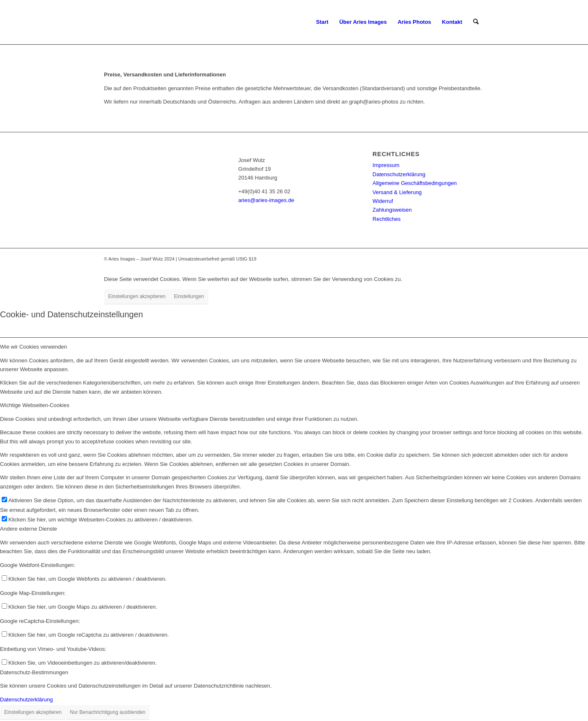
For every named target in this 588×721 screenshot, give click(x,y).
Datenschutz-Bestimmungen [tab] (34, 672)
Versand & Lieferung (397, 192)
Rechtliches (387, 219)
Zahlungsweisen (392, 210)
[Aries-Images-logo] (141, 22)
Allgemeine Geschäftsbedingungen (415, 183)
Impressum (386, 165)
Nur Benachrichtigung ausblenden (108, 712)
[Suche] (476, 22)
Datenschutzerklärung (399, 174)
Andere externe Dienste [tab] (29, 529)
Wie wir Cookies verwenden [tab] (33, 347)
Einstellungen (189, 296)
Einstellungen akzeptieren (137, 296)
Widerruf (383, 201)
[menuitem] (322, 22)
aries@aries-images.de (266, 200)
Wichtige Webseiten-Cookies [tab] (35, 405)
